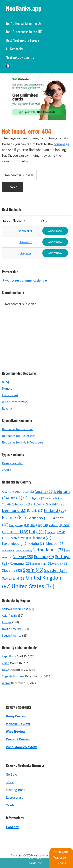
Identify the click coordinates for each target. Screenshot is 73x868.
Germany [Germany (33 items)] (39, 518)
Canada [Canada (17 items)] (55, 498)
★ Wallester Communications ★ (25, 280)
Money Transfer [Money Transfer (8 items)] (24, 551)
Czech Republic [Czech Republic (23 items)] (50, 504)
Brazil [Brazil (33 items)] (19, 498)
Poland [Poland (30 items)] (44, 557)
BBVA (6, 670)
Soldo (10, 782)
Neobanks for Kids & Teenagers (23, 442)
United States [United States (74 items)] (33, 586)
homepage (61, 144)
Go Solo (11, 774)
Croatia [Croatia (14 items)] (9, 504)
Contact (12, 827)
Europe (7, 622)
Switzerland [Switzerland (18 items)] (14, 578)
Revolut (7, 408)
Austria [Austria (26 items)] (44, 491)
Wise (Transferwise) (15, 402)
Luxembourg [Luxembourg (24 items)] (16, 544)
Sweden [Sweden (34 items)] (55, 570)
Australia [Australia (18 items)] (25, 492)
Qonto (11, 805)
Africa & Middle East (15, 609)
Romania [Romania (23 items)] (20, 563)
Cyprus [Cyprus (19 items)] (25, 504)
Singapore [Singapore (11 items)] (39, 564)
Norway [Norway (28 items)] (23, 557)
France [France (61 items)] (14, 518)
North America (12, 629)
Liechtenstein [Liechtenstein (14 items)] (20, 538)
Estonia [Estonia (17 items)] (35, 511)
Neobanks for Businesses (19, 436)
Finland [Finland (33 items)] (55, 510)
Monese (7, 388)
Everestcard (10, 395)
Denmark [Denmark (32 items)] (14, 510)
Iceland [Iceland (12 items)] (55, 525)
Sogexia (26, 253)
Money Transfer (12, 463)
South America (12, 635)
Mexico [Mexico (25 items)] (55, 543)
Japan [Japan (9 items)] (52, 532)
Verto (6, 663)
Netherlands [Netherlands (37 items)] (49, 550)
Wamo (6, 683)
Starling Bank (16, 790)
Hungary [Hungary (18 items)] (39, 525)
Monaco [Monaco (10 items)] (9, 550)
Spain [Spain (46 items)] (33, 570)
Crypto (7, 470)
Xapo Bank (9, 656)
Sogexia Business (13, 676)
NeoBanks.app (24, 8)
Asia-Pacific (10, 615)
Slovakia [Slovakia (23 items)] (58, 563)
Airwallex (26, 242)
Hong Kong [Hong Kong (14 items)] (19, 525)
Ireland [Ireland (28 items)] (18, 532)
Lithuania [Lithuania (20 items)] (41, 538)
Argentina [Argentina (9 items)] (8, 492)
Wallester (26, 231)
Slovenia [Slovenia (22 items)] (12, 570)
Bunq (5, 382)
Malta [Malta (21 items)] (38, 544)
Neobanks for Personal (17, 429)
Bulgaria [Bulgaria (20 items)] (37, 498)
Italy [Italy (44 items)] (38, 531)
